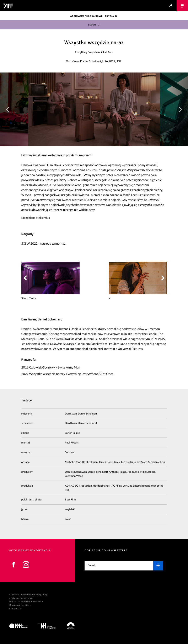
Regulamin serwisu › (20, 605)
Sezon (92, 25)
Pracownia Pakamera (32, 602)
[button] (180, 109)
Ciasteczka (15, 609)
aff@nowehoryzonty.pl (21, 598)
